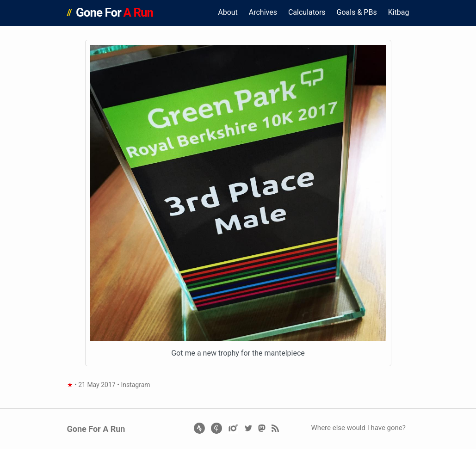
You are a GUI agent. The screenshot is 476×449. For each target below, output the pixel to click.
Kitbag (399, 12)
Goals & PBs (357, 12)
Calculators (307, 12)
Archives (263, 12)
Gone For (114, 12)
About (228, 12)
